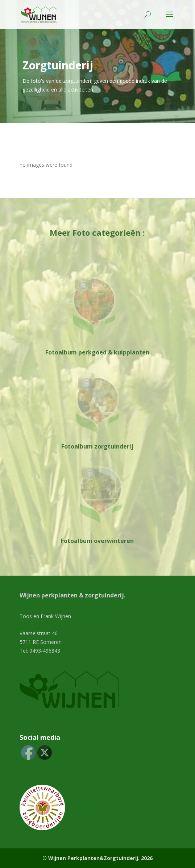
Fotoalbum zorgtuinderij (97, 446)
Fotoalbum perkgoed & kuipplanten (97, 352)
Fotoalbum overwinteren (97, 541)
